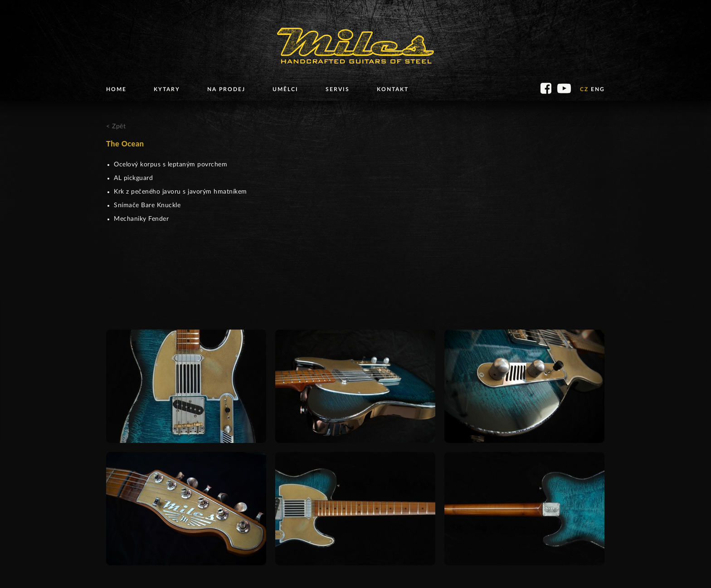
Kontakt (393, 89)
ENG (598, 89)
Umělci (285, 89)
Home (116, 89)
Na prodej (226, 89)
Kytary (167, 89)
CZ (584, 89)
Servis (338, 89)
